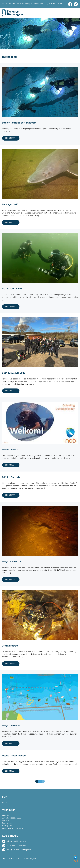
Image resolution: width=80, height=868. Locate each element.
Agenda (5, 815)
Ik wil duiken (57, 3)
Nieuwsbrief (14, 3)
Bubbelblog (25, 3)
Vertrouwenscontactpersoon (14, 828)
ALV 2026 (6, 820)
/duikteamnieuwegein (17, 845)
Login (47, 3)
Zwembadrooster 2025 (12, 818)
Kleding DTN (7, 826)
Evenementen (37, 3)
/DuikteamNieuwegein (17, 841)
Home (5, 3)
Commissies (7, 823)
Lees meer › (11, 138)
